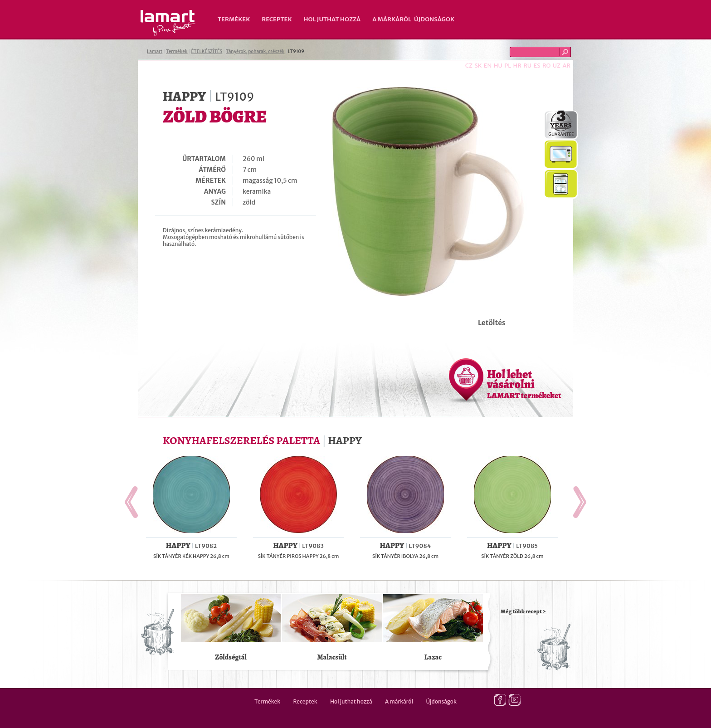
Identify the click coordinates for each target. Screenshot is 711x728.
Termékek (234, 19)
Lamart (168, 23)
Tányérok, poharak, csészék (255, 51)
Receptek (277, 19)
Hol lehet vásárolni (524, 384)
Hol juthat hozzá (332, 19)
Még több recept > (523, 611)
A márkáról (392, 19)
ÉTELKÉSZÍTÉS (207, 51)
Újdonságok (434, 19)
